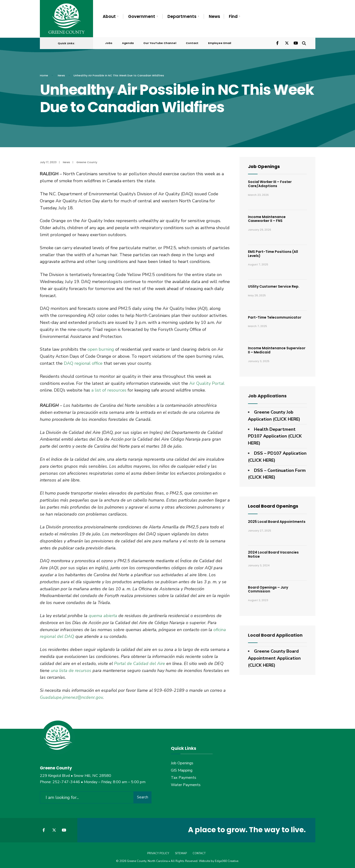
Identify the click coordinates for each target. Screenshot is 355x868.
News (214, 16)
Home (44, 73)
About (109, 16)
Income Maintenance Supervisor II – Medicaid (277, 348)
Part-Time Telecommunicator (275, 315)
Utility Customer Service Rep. (274, 284)
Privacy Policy (158, 851)
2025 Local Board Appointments (277, 519)
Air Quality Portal (207, 381)
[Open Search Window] (304, 41)
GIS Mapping (182, 768)
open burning (101, 347)
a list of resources (109, 388)
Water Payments (186, 783)
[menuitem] (113, 17)
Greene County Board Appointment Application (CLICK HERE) (274, 656)
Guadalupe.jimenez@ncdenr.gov (71, 695)
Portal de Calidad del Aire (140, 661)
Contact (192, 41)
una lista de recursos (71, 668)
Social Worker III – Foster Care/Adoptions (270, 182)
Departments (182, 16)
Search (143, 795)
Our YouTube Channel (160, 41)
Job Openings (264, 164)
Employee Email (220, 41)
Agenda (128, 41)
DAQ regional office (83, 361)
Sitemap (181, 851)
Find (233, 16)
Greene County (87, 160)
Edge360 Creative (227, 858)
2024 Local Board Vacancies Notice (273, 552)
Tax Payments (184, 775)
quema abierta (103, 613)
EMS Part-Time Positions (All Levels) (273, 252)
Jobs (109, 41)
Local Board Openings (273, 504)
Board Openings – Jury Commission (268, 587)
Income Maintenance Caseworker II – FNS (267, 217)
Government (142, 16)
